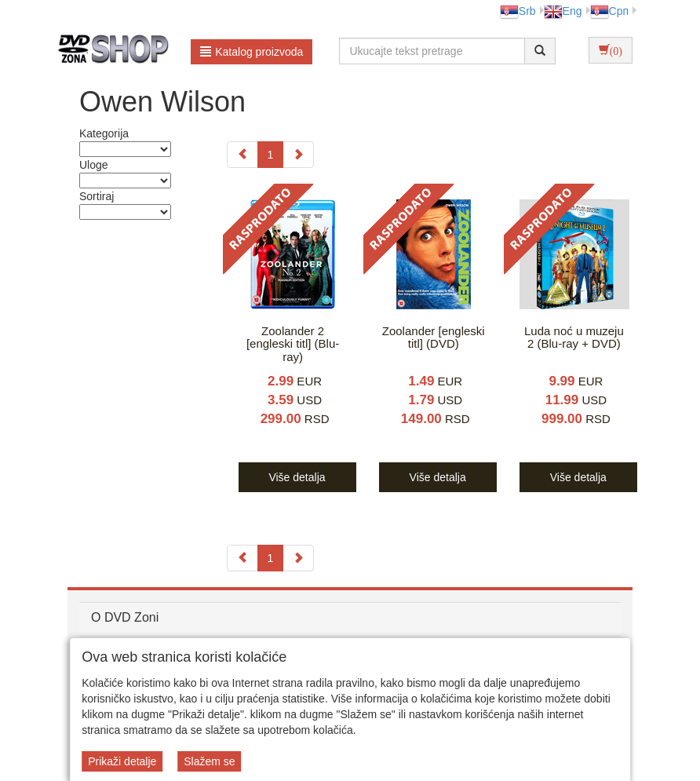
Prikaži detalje (122, 761)
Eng (563, 11)
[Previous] (242, 155)
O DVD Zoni (125, 617)
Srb (518, 11)
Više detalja (297, 477)
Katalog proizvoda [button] (252, 52)
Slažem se (209, 761)
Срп (609, 11)
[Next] (298, 155)
